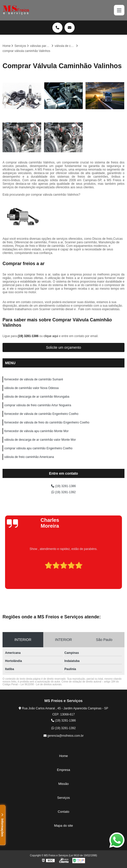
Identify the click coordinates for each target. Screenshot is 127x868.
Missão (63, 784)
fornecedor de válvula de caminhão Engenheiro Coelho (41, 414)
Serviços (63, 798)
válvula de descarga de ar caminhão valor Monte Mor (40, 440)
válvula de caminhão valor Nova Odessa (31, 388)
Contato (63, 812)
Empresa (63, 770)
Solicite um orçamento (64, 347)
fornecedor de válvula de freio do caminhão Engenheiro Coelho (47, 422)
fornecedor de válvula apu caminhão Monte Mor (36, 431)
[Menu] (119, 10)
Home (64, 756)
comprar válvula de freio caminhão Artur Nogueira (38, 405)
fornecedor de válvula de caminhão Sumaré (34, 379)
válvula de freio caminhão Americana (29, 457)
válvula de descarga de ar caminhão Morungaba (37, 397)
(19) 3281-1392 (63, 492)
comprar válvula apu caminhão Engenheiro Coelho (38, 448)
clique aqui (51, 336)
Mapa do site (63, 826)
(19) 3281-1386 (28, 336)
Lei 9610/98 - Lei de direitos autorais (41, 684)
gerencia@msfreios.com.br (64, 736)
